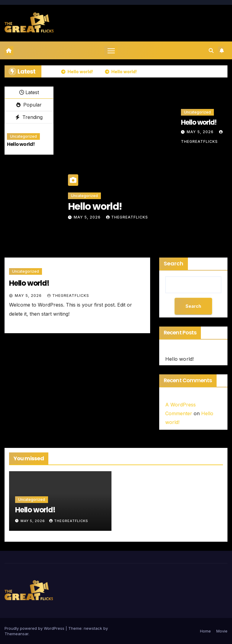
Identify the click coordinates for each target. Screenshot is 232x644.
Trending (29, 117)
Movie (222, 631)
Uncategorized (23, 137)
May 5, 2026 (88, 217)
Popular (29, 105)
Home (205, 631)
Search (174, 264)
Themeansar (16, 634)
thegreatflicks (127, 217)
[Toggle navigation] (111, 51)
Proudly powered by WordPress (35, 628)
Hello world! (21, 145)
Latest (29, 93)
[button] (211, 51)
